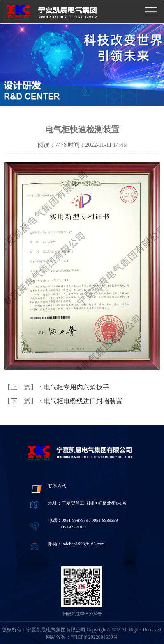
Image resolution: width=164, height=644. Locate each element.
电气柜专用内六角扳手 (76, 387)
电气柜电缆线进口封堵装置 (83, 401)
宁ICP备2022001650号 (94, 637)
